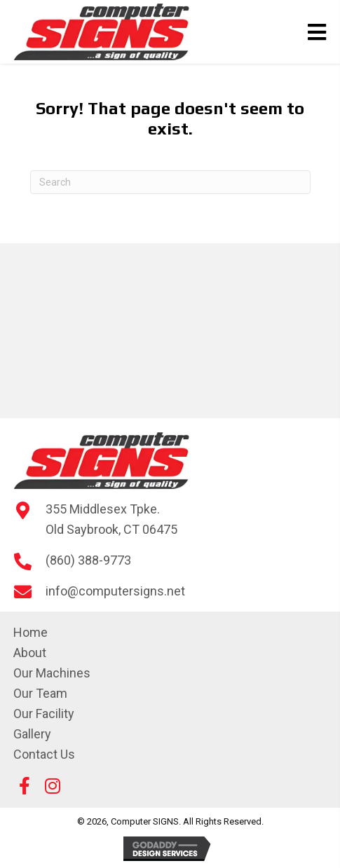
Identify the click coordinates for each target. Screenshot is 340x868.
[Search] (170, 182)
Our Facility (44, 714)
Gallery (32, 734)
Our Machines (52, 673)
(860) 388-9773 (88, 560)
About (30, 653)
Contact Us (44, 754)
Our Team (40, 693)
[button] (25, 785)
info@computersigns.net (115, 591)
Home (30, 632)
